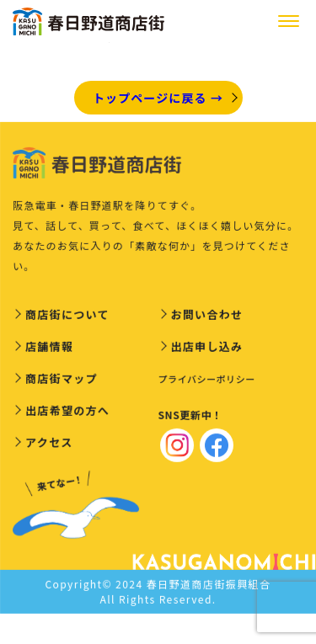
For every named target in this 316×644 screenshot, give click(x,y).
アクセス (49, 444)
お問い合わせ (207, 316)
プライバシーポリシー (207, 381)
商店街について (67, 316)
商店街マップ (62, 380)
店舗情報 (49, 348)
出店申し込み (207, 348)
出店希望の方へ (67, 412)
